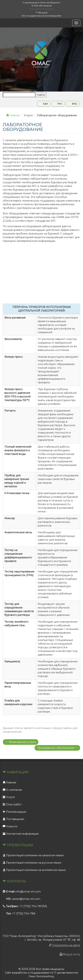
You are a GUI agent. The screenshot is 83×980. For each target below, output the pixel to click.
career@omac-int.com (26, 899)
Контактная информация (21, 834)
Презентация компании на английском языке (34, 870)
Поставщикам (13, 819)
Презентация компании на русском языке (32, 863)
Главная (13, 115)
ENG (73, 104)
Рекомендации (14, 812)
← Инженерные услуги (21, 742)
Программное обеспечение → (57, 748)
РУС (58, 104)
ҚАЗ (44, 104)
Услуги (9, 797)
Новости (10, 826)
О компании (12, 790)
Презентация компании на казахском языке (33, 855)
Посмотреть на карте (65, 945)
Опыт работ (12, 804)
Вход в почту (70, 954)
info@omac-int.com (28, 892)
